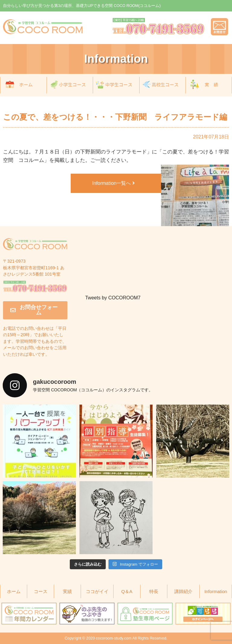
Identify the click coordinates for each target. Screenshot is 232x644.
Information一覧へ (113, 183)
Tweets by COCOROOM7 (113, 298)
